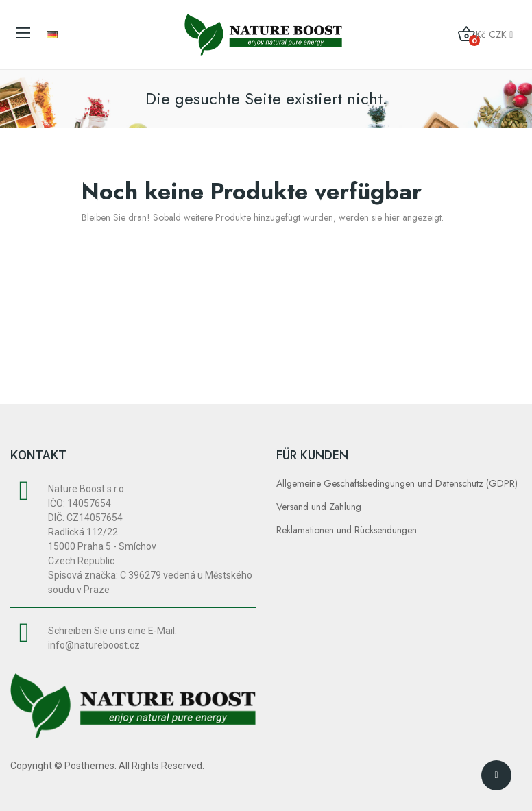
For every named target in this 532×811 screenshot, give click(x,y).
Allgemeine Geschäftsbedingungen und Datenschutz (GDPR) (397, 483)
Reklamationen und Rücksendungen (347, 530)
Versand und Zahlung (319, 507)
